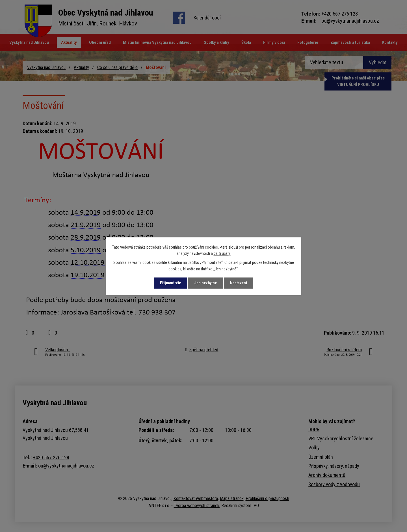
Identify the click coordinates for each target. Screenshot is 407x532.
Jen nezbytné (206, 283)
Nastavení (240, 283)
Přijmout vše (169, 283)
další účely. (222, 253)
